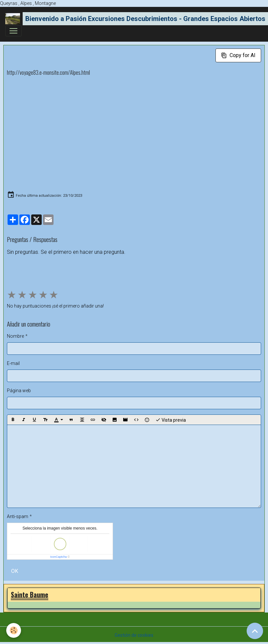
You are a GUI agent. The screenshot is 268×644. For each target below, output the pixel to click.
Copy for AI (238, 55)
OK (15, 571)
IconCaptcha (59, 557)
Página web (19, 391)
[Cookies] (14, 630)
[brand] (131, 19)
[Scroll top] (255, 631)
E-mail (13, 363)
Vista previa (171, 420)
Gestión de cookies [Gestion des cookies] (134, 635)
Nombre (15, 336)
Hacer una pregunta (33, 270)
